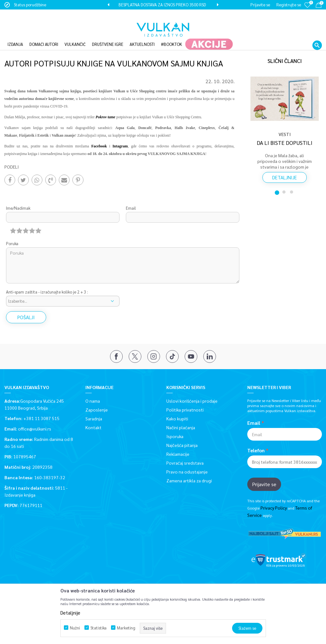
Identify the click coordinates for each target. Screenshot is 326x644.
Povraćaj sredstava (185, 454)
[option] (163, 5)
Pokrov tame (105, 108)
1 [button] (277, 183)
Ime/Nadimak (18, 199)
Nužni (75, 628)
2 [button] (285, 183)
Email (131, 199)
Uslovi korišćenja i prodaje (192, 392)
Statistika (98, 628)
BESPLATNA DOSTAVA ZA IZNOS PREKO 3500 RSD (162, 5)
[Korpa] (319, 6)
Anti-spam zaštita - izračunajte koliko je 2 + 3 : (47, 283)
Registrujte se (289, 5)
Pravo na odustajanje (187, 462)
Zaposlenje (97, 400)
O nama (93, 392)
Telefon (256, 441)
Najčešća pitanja (182, 436)
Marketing (126, 628)
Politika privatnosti (185, 400)
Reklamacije (178, 445)
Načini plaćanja (181, 418)
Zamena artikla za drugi (189, 471)
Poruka (12, 235)
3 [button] (292, 183)
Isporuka (175, 427)
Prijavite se (264, 475)
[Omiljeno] (307, 9)
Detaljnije (285, 168)
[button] (317, 36)
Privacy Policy (274, 499)
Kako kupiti (177, 409)
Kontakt (93, 418)
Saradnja (94, 409)
